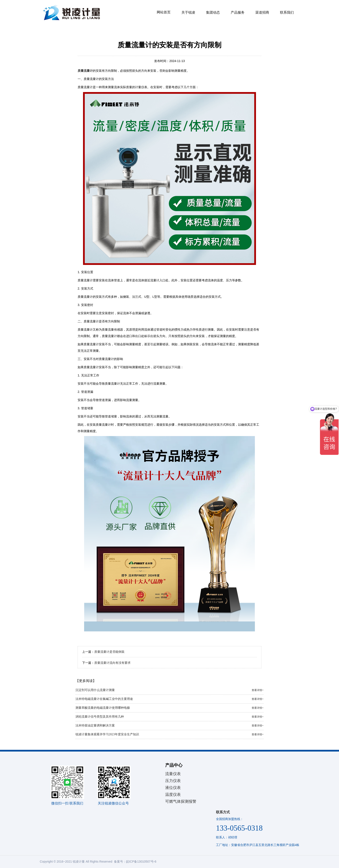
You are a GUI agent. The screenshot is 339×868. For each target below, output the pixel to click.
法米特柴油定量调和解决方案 (169, 726)
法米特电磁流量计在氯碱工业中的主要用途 (169, 699)
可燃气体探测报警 (181, 801)
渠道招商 (262, 12)
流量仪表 (173, 774)
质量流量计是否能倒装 (109, 652)
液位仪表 (173, 788)
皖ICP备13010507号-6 (141, 862)
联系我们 (287, 12)
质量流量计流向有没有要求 (112, 663)
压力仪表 (173, 781)
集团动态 (213, 12)
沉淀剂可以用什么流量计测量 (169, 690)
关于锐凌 (188, 12)
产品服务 (238, 12)
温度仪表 (173, 795)
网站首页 (164, 12)
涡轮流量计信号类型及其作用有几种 (169, 717)
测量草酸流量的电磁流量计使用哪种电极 (169, 708)
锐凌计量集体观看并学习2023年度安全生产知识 (169, 734)
